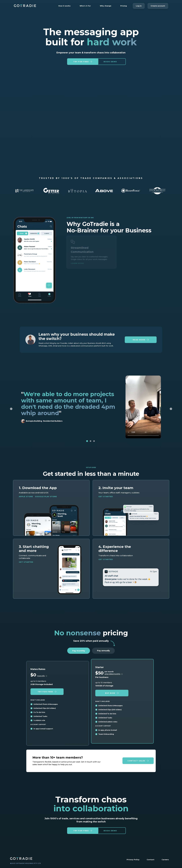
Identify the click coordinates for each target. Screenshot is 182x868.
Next (171, 411)
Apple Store (26, 499)
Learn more (77, 266)
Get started (106, 499)
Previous (11, 411)
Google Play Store (46, 499)
